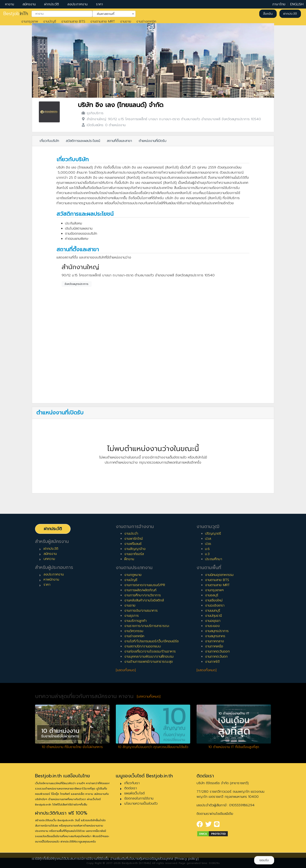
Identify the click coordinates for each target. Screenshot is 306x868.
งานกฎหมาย (133, 575)
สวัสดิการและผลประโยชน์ (83, 141)
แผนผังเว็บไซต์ (135, 793)
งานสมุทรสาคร (215, 636)
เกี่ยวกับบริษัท (49, 141)
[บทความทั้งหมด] (149, 697)
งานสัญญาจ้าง (135, 549)
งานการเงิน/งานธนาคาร (141, 611)
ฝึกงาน (129, 559)
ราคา (99, 4)
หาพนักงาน (51, 580)
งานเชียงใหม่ (214, 600)
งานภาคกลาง (215, 641)
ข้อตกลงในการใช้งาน (139, 798)
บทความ (49, 559)
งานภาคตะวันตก (216, 657)
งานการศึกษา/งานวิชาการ (143, 595)
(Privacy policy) (187, 859)
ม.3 (207, 554)
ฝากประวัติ (52, 4)
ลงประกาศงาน (77, 4)
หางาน (10, 4)
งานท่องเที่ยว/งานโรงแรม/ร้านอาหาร (150, 651)
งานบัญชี (50, 21)
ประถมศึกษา (214, 559)
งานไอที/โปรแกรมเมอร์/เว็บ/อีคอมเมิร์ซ (152, 641)
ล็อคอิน (268, 14)
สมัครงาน (29, 4)
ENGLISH (297, 4)
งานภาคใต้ (212, 662)
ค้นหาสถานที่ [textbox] (111, 13)
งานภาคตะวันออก (217, 651)
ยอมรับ (264, 860)
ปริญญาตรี (213, 534)
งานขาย (126, 21)
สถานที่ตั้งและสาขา (119, 141)
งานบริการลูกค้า (135, 621)
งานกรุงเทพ (30, 21)
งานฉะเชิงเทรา (215, 605)
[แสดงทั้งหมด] (126, 670)
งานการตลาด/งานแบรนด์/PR (145, 585)
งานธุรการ (132, 616)
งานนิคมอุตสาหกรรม (219, 575)
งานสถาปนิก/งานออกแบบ (143, 646)
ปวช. (208, 544)
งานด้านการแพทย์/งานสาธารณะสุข (149, 662)
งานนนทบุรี (213, 611)
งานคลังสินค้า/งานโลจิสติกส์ (144, 600)
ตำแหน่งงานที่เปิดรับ (153, 141)
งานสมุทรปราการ (217, 631)
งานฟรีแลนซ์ (133, 544)
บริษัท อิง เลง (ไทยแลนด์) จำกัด (121, 105)
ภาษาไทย (279, 4)
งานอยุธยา (213, 621)
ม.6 (207, 549)
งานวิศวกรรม (134, 631)
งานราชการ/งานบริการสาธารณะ (147, 626)
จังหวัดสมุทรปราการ (76, 284)
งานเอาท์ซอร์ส (134, 554)
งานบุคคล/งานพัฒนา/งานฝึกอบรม (149, 657)
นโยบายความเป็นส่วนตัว (141, 804)
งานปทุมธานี (213, 616)
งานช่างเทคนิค (146, 21)
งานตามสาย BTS (73, 21)
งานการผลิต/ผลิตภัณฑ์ (140, 590)
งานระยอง (212, 626)
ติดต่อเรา (131, 788)
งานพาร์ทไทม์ (134, 539)
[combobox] (62, 14)
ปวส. (208, 539)
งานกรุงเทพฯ (214, 590)
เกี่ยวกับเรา (132, 783)
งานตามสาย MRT (103, 21)
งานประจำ (131, 534)
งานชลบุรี (212, 595)
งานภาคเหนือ (214, 646)
